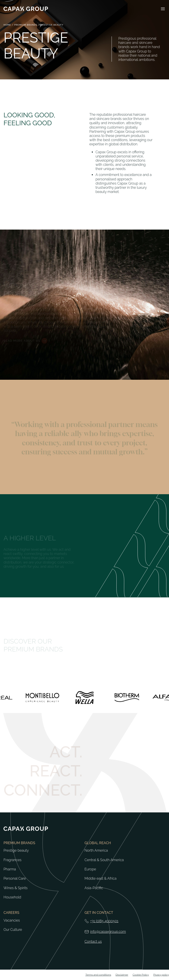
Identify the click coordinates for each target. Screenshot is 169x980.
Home (7, 25)
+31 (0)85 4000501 (104, 921)
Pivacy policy (161, 975)
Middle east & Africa (100, 879)
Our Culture (13, 930)
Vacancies (12, 920)
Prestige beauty (16, 851)
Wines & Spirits (16, 888)
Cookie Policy (141, 975)
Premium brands (26, 25)
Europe (90, 869)
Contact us (93, 942)
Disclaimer (122, 975)
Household (12, 897)
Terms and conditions (98, 975)
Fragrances (13, 860)
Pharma (10, 869)
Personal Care (15, 879)
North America (96, 851)
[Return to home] (26, 9)
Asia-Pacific (94, 888)
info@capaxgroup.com (108, 932)
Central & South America (104, 860)
